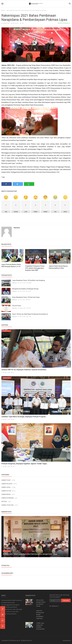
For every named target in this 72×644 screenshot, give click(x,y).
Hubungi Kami (67, 640)
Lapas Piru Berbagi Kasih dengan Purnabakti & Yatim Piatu (40, 614)
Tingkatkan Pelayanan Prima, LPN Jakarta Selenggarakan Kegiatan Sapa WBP (35, 268)
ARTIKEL (4, 501)
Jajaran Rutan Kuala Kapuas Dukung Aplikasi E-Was (58, 267)
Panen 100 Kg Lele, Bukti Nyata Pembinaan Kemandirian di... (30, 314)
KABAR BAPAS (6, 494)
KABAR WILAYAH (7, 483)
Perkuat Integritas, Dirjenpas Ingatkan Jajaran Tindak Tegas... (25, 463)
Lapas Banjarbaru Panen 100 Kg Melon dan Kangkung (28, 280)
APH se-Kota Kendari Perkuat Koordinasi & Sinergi (41, 603)
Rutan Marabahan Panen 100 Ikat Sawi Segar (26, 297)
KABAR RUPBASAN (7, 498)
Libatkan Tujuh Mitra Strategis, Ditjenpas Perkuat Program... (24, 417)
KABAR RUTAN (6, 491)
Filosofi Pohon (17, 306)
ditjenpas (17, 228)
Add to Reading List (64, 23)
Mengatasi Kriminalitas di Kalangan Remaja (25, 289)
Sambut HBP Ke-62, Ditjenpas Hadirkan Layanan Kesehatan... (24, 370)
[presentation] (64, 519)
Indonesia (54, 606)
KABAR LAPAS (6, 487)
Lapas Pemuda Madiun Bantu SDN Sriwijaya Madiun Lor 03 (11, 265)
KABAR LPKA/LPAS (7, 505)
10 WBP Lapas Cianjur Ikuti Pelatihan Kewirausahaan (40, 626)
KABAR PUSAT (6, 23)
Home (3, 10)
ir (2, 372)
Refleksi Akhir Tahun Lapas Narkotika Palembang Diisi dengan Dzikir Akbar (30, 554)
